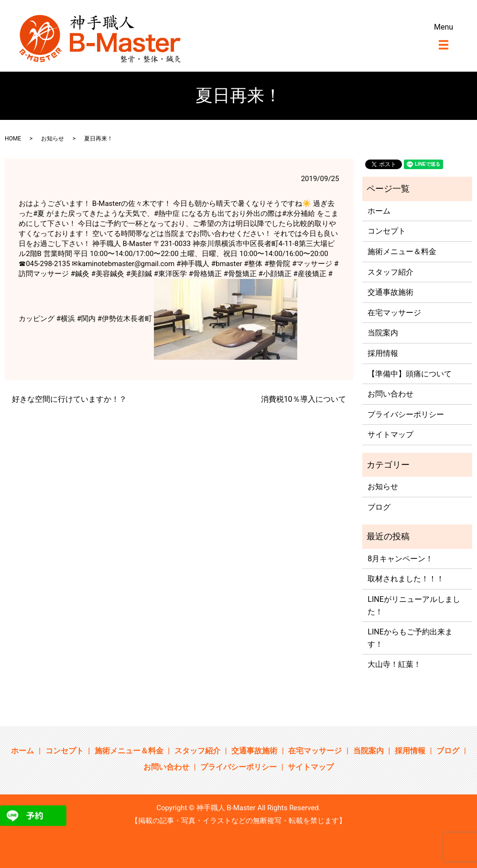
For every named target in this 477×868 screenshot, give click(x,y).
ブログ (379, 507)
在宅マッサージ (394, 313)
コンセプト (387, 231)
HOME (13, 139)
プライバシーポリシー (406, 414)
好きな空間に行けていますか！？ (69, 399)
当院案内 (383, 333)
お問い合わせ (390, 394)
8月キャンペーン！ (400, 559)
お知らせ (53, 139)
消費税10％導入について (304, 399)
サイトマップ (390, 434)
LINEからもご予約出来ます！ (410, 638)
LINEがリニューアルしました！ (414, 605)
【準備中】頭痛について (410, 374)
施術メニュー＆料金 (402, 252)
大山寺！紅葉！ (394, 664)
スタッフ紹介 (390, 272)
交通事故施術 (390, 292)
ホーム (379, 211)
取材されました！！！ (406, 579)
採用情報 (383, 353)
